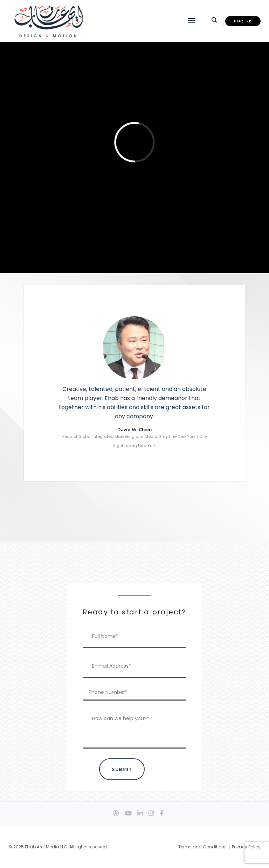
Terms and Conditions (202, 847)
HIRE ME (243, 21)
